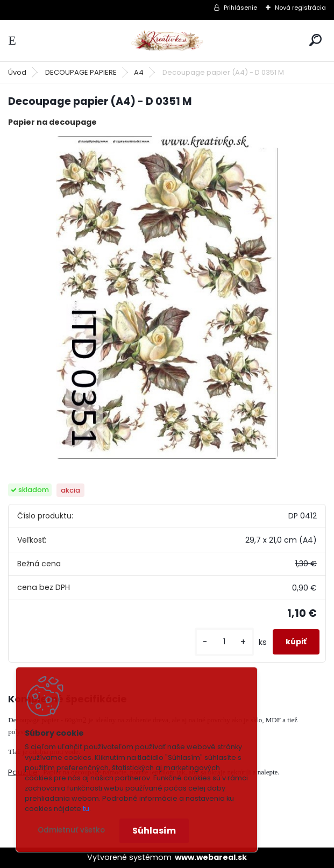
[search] (315, 40)
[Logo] (167, 41)
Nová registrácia (300, 8)
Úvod (17, 72)
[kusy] (224, 642)
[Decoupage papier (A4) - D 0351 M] (167, 297)
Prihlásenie (240, 8)
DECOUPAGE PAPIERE (81, 72)
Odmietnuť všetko (71, 830)
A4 (139, 72)
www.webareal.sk (211, 857)
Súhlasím (154, 831)
